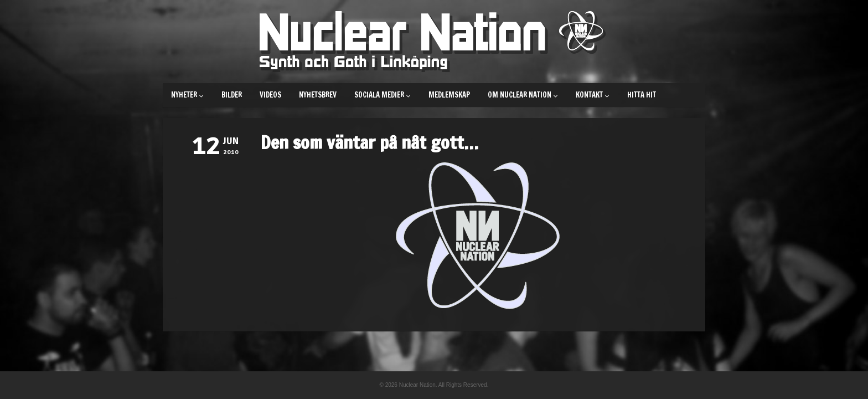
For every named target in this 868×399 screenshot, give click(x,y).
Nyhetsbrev (318, 95)
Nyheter (187, 95)
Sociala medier (383, 95)
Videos (270, 95)
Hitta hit (642, 95)
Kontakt (593, 95)
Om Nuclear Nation (523, 95)
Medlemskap (449, 95)
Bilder (232, 95)
